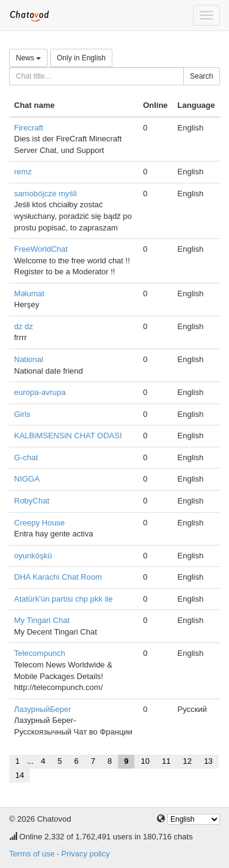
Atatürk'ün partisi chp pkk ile (63, 599)
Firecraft (29, 128)
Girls (22, 414)
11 (166, 761)
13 (208, 761)
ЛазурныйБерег (43, 709)
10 (145, 761)
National (29, 359)
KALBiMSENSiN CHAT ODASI (68, 436)
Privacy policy (85, 854)
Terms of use (32, 854)
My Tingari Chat (42, 620)
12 (187, 761)
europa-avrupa (40, 392)
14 (20, 775)
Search (202, 76)
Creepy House (39, 523)
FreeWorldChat (41, 249)
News (28, 58)
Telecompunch (40, 653)
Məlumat (29, 293)
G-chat (26, 457)
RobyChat (32, 501)
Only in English (81, 58)
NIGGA (27, 479)
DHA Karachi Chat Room (58, 577)
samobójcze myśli (45, 194)
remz (23, 172)
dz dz (24, 326)
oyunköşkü (33, 556)
